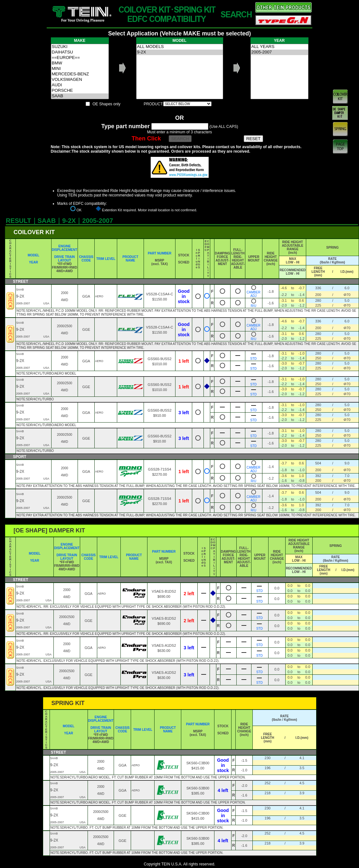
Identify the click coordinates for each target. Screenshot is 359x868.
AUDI (80, 85)
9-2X (180, 52)
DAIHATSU (80, 52)
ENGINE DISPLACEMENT (65, 248)
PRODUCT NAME (130, 259)
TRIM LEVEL (106, 259)
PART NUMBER (160, 253)
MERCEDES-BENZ (80, 74)
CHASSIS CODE (86, 259)
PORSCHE (80, 91)
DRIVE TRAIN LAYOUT (64, 259)
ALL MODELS (180, 47)
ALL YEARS (279, 47)
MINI (80, 69)
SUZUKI (80, 47)
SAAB (80, 96)
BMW (80, 63)
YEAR (33, 262)
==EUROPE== (80, 58)
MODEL (33, 255)
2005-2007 (279, 52)
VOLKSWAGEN (80, 80)
